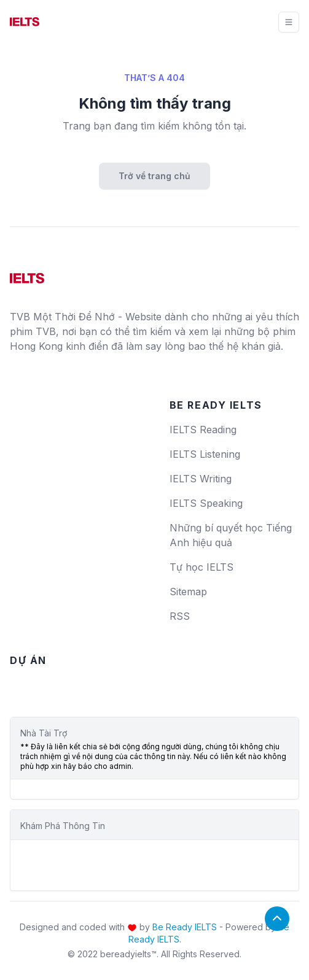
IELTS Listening (205, 454)
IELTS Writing (201, 479)
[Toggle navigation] (289, 22)
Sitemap (188, 592)
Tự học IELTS (201, 567)
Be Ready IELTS (185, 927)
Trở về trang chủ (154, 176)
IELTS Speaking (206, 503)
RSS (180, 616)
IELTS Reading (203, 430)
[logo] (27, 274)
